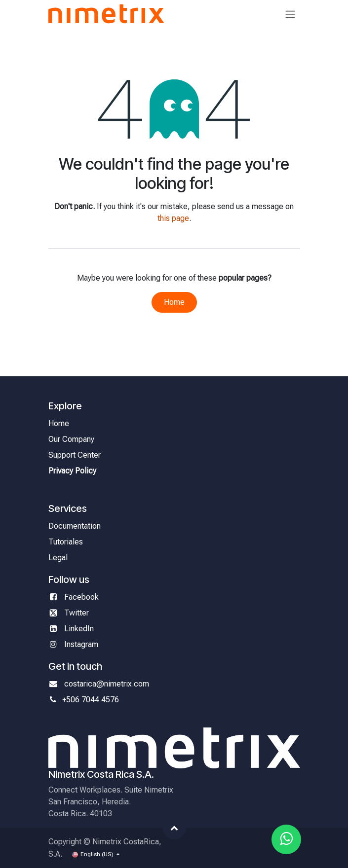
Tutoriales (66, 542)
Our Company (71, 439)
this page (173, 218)
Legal (58, 558)
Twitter (77, 613)
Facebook (82, 597)
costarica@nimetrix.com (107, 684)
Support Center (75, 455)
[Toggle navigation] (290, 14)
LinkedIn (79, 629)
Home (174, 302)
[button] (174, 828)
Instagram (81, 644)
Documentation (75, 526)
